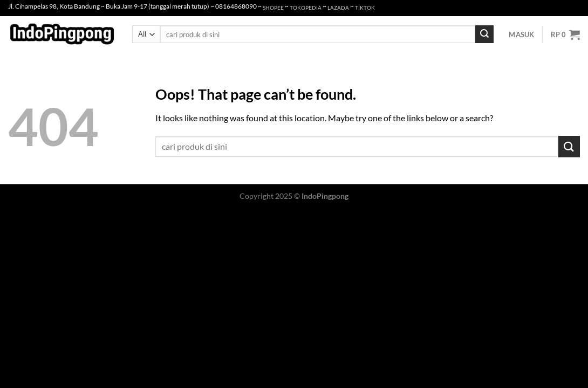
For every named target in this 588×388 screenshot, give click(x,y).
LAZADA (338, 8)
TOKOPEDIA (306, 8)
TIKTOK (365, 8)
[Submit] (484, 34)
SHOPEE (273, 8)
